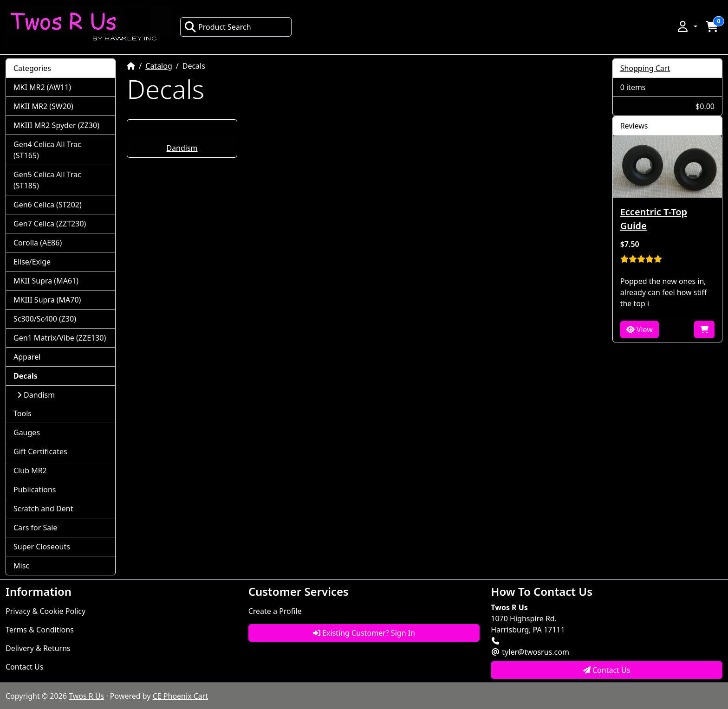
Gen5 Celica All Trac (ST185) (47, 180)
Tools (23, 413)
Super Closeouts (42, 547)
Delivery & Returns (38, 648)
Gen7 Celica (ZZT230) (50, 224)
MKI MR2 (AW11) (42, 87)
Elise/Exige (32, 262)
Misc (21, 566)
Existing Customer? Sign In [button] (364, 633)
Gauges (27, 432)
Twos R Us (86, 696)
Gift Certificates (40, 451)
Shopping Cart (645, 68)
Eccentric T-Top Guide (654, 219)
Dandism (182, 148)
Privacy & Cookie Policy (45, 611)
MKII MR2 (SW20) (43, 106)
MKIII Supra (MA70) (47, 300)
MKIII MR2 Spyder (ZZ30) (56, 125)
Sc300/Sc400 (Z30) (45, 319)
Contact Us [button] (607, 670)
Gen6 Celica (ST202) (48, 205)
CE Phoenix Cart (181, 696)
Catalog (159, 66)
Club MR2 (30, 471)
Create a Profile (275, 611)
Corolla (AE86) (38, 243)
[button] (687, 26)
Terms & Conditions (40, 630)
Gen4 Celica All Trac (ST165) (47, 150)
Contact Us (24, 667)
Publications (35, 490)
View (640, 329)
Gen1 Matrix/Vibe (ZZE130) (60, 338)
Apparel (27, 357)
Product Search (218, 27)
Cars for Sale (35, 528)
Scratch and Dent (43, 509)
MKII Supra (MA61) (46, 281)
